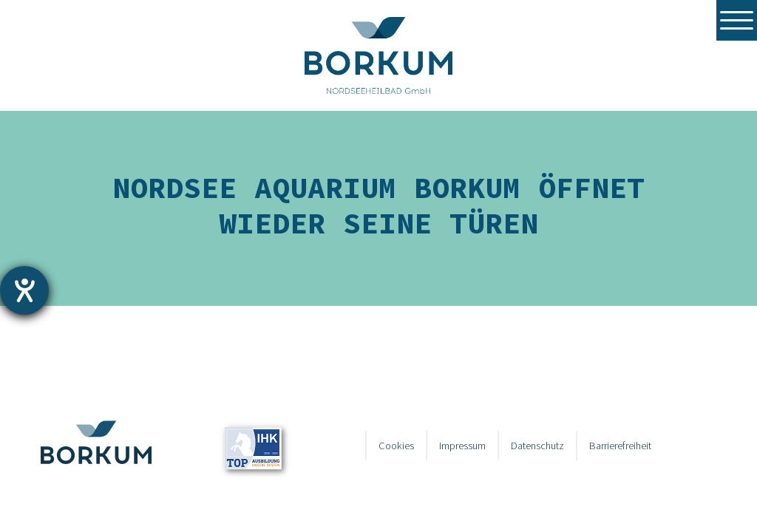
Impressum (462, 446)
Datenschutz (537, 446)
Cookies (396, 446)
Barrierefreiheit (620, 446)
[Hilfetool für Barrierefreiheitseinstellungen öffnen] (24, 290)
